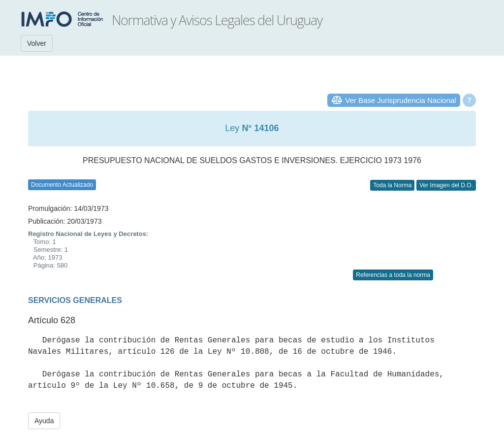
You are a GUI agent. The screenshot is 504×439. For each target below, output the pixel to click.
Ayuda (44, 421)
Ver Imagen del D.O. (446, 185)
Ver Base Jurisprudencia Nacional (400, 100)
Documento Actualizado (62, 185)
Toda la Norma (392, 185)
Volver (37, 43)
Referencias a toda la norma (393, 275)
